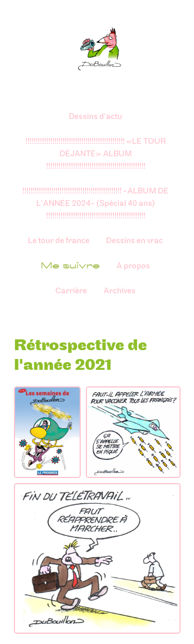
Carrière (71, 291)
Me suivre (70, 266)
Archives (120, 291)
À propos (133, 266)
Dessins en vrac (135, 241)
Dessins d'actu (95, 117)
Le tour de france (59, 241)
